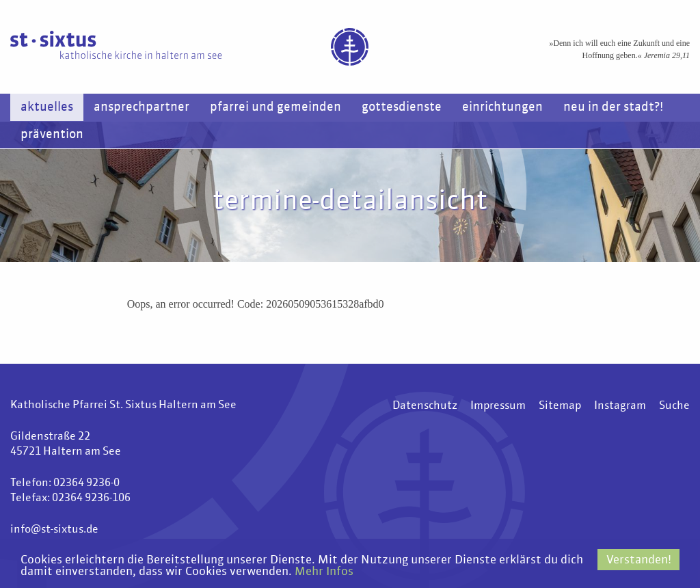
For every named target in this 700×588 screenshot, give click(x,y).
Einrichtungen (502, 107)
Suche (674, 406)
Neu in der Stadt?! (613, 107)
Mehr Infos (324, 572)
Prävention (52, 135)
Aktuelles (47, 107)
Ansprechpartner (142, 107)
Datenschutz (425, 406)
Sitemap (560, 406)
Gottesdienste (402, 107)
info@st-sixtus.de (54, 530)
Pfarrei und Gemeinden (275, 107)
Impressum (498, 406)
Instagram (620, 406)
